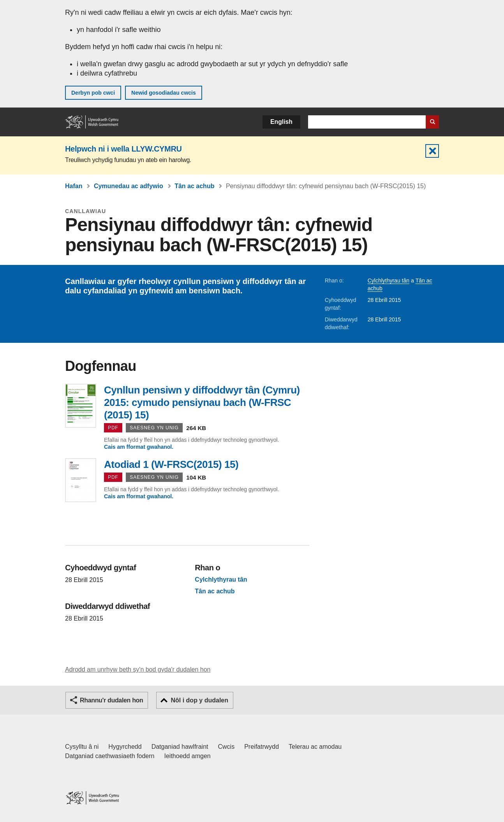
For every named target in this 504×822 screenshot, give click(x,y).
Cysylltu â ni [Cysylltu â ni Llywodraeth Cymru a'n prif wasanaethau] (82, 747)
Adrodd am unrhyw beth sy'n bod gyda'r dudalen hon (138, 669)
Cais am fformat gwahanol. (139, 447)
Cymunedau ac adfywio (129, 186)
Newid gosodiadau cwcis (164, 93)
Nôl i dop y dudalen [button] (199, 700)
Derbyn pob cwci (93, 93)
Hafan (74, 186)
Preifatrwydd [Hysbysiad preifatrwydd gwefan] (262, 747)
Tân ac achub (194, 186)
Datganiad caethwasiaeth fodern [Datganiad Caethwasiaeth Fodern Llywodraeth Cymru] (110, 756)
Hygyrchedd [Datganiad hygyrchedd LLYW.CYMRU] (125, 747)
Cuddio (432, 151)
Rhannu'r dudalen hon (111, 700)
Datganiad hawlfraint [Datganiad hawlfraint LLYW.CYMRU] (180, 747)
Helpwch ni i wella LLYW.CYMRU (123, 149)
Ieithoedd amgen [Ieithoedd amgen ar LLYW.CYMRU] (188, 756)
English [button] (281, 122)
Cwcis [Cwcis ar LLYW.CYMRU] (226, 747)
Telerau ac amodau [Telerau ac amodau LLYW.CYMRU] (315, 747)
